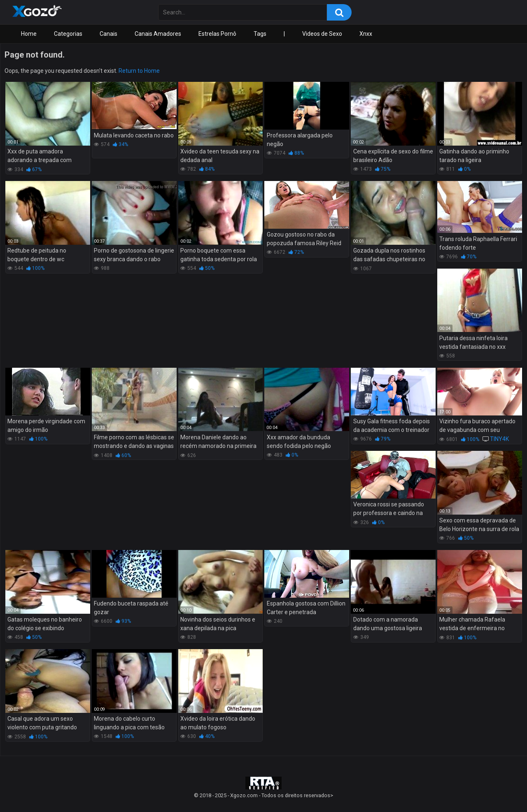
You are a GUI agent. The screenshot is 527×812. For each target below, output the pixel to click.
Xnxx (366, 34)
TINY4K (499, 439)
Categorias (68, 34)
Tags (260, 34)
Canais (108, 34)
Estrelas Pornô (217, 34)
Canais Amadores (158, 34)
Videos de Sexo (322, 34)
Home (29, 34)
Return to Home (139, 71)
